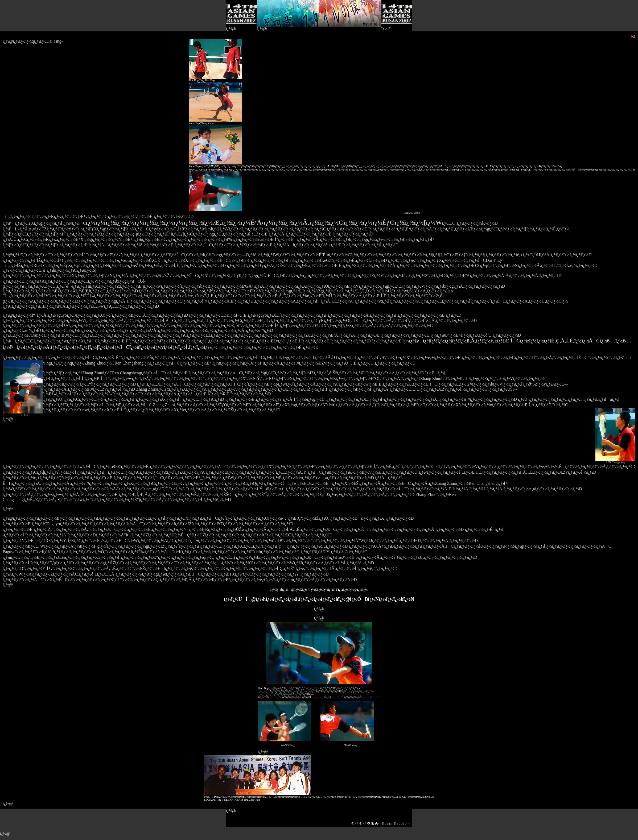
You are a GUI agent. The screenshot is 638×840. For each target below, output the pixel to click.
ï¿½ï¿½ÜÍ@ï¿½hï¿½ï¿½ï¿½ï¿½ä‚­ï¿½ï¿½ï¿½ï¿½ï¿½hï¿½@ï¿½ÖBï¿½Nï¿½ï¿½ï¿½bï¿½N (319, 599)
